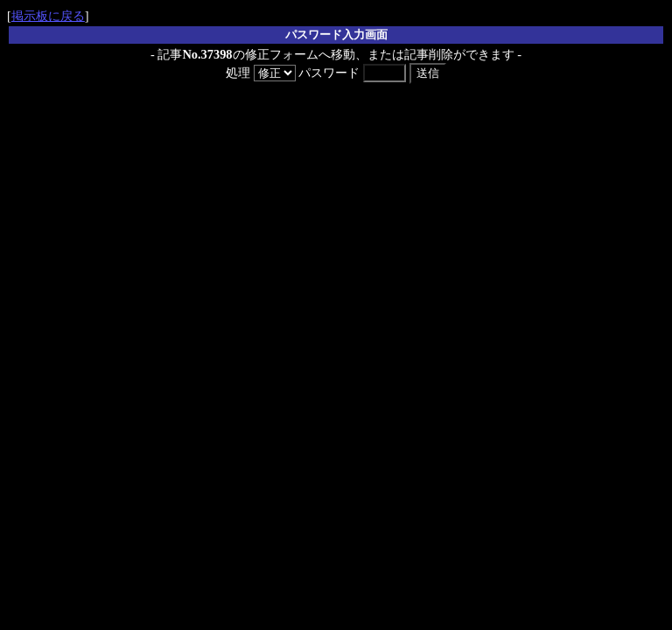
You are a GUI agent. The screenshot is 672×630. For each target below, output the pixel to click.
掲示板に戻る (48, 16)
